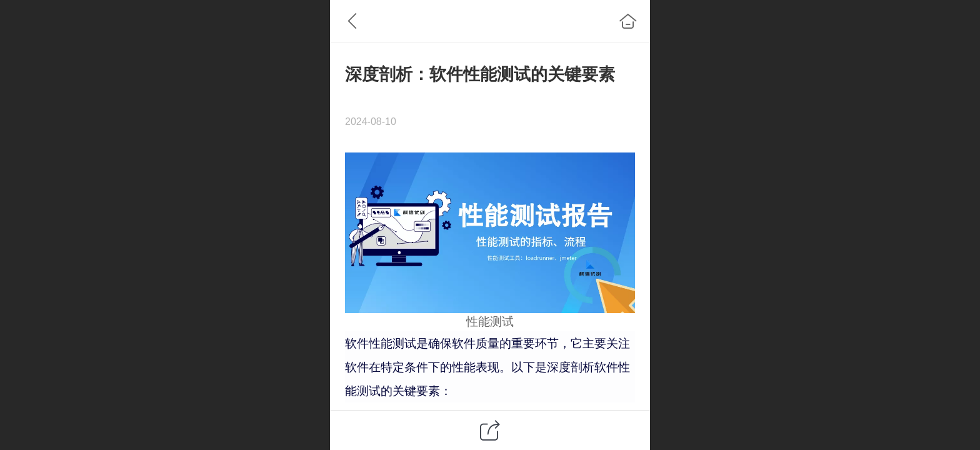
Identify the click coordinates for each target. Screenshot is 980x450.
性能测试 (490, 322)
